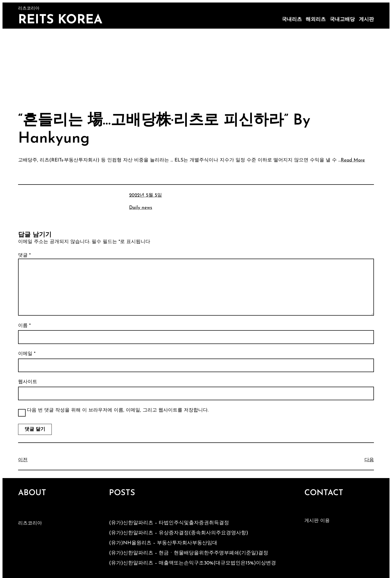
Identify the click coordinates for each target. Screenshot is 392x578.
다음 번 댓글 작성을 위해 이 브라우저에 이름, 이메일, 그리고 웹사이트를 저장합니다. (118, 410)
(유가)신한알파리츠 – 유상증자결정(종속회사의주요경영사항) (179, 533)
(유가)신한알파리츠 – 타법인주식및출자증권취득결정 (169, 523)
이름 (24, 326)
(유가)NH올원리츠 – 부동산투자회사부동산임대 (163, 543)
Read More (353, 160)
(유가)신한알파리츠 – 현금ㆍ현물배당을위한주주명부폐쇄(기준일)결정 (189, 553)
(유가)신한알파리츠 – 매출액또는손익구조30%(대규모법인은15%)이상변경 (192, 563)
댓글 (24, 255)
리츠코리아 (30, 523)
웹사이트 (28, 382)
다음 (369, 460)
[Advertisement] (196, 66)
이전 (23, 460)
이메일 (27, 354)
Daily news (141, 208)
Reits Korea (60, 20)
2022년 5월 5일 (146, 195)
